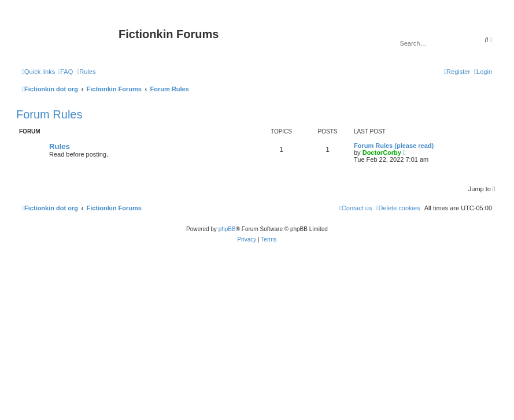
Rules (60, 146)
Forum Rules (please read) (394, 146)
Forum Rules (49, 114)
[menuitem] (65, 72)
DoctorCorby (382, 153)
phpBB (227, 229)
